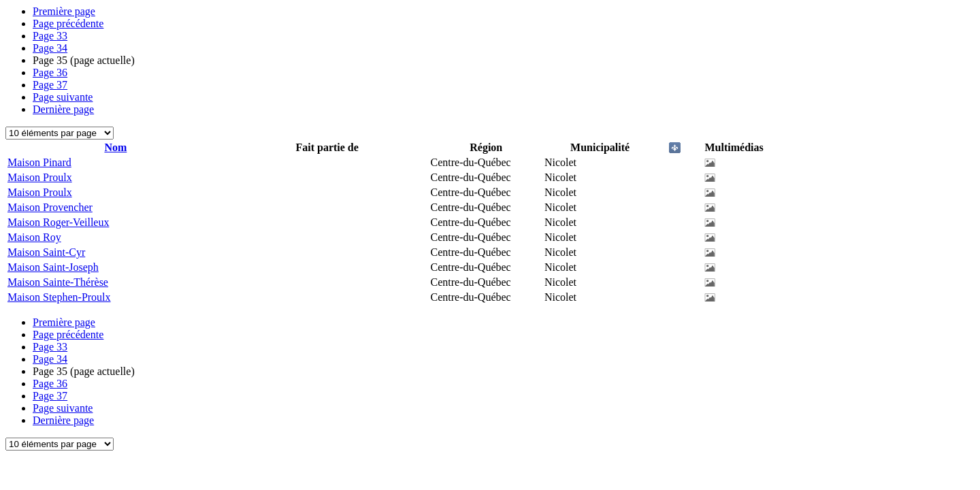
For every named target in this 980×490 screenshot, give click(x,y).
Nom (115, 147)
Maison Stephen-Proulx (59, 297)
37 (50, 85)
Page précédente (68, 23)
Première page (64, 11)
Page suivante (63, 97)
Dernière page (63, 109)
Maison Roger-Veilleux (58, 222)
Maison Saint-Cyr (46, 252)
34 (50, 48)
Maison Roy (34, 237)
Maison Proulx (40, 177)
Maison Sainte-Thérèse (58, 282)
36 (50, 72)
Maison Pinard (39, 162)
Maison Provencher (50, 207)
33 (50, 36)
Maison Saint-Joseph (53, 267)
